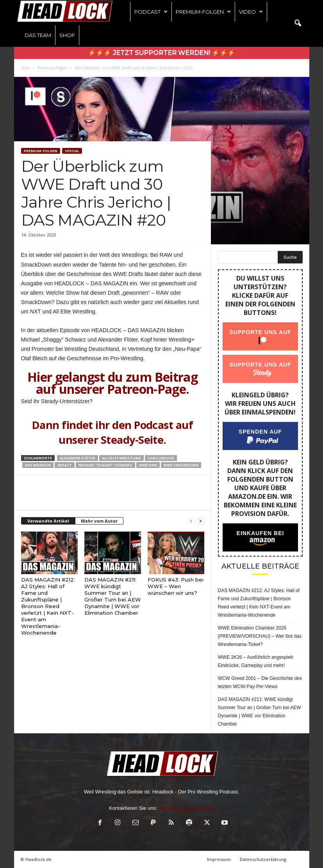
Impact (65, 465)
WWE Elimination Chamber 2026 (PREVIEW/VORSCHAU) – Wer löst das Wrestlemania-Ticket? (260, 636)
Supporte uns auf (260, 332)
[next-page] (200, 521)
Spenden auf (260, 432)
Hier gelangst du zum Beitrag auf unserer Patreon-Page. (112, 383)
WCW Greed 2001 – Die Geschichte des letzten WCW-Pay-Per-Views (260, 682)
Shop (67, 35)
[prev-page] (191, 521)
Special (72, 151)
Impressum (219, 859)
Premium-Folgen (203, 12)
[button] (298, 23)
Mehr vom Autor (99, 521)
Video (251, 12)
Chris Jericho (161, 458)
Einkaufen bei (260, 533)
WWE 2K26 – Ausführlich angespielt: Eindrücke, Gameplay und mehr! (256, 661)
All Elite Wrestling (121, 458)
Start (26, 68)
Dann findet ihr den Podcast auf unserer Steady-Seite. (112, 432)
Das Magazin (38, 465)
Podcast (151, 12)
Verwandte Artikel (48, 521)
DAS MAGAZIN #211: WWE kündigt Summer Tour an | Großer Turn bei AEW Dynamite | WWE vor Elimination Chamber (113, 596)
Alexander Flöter (78, 458)
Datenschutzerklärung (263, 859)
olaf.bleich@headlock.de (186, 808)
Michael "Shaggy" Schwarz (105, 465)
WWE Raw (148, 465)
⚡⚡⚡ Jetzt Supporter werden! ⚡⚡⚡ (161, 53)
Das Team (38, 35)
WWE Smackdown (181, 465)
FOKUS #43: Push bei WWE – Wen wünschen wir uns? (176, 586)
